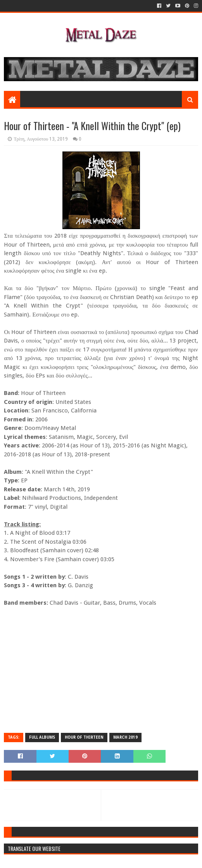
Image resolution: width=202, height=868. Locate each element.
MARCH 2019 (125, 737)
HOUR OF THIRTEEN (84, 737)
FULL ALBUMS (42, 737)
